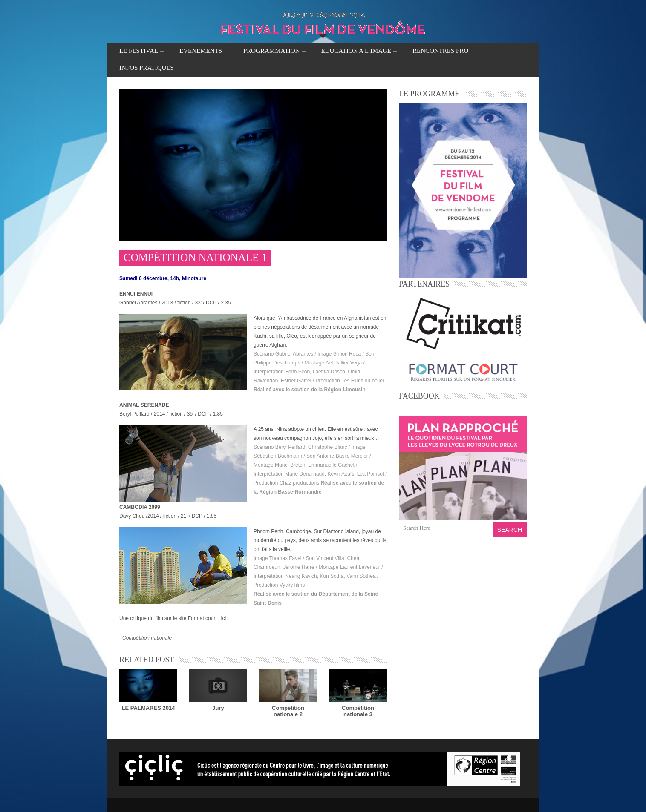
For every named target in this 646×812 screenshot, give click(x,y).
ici (224, 618)
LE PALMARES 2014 (149, 708)
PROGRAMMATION (272, 52)
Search (510, 530)
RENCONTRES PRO (440, 51)
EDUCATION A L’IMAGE (356, 52)
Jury (218, 708)
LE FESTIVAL (139, 52)
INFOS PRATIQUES (147, 68)
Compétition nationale (147, 638)
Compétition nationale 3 (358, 711)
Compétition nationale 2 (288, 711)
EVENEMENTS (201, 51)
